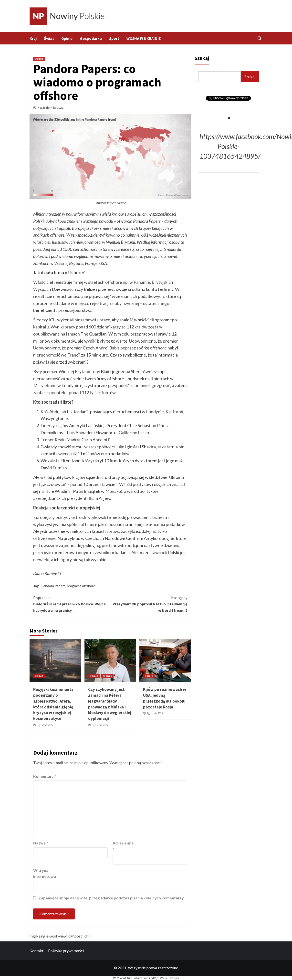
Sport (114, 38)
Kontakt (36, 951)
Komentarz (45, 776)
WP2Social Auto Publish (128, 978)
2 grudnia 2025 (155, 713)
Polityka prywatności (66, 951)
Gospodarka (91, 38)
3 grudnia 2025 (45, 725)
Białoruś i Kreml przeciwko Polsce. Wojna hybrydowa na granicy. (72, 604)
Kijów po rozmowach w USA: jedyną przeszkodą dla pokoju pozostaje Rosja (165, 698)
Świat (49, 38)
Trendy (107, 676)
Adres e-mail (124, 846)
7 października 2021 (50, 108)
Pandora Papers (53, 586)
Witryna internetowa (45, 873)
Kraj (33, 38)
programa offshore (81, 586)
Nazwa (41, 843)
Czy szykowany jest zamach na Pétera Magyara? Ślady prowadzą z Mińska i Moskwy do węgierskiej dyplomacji (110, 704)
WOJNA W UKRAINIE (144, 38)
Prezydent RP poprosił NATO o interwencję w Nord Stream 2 (149, 604)
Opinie (67, 38)
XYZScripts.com (169, 978)
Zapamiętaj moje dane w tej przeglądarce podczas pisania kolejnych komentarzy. (111, 898)
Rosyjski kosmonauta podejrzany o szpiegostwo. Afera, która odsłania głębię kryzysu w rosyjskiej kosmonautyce (53, 704)
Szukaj (202, 58)
